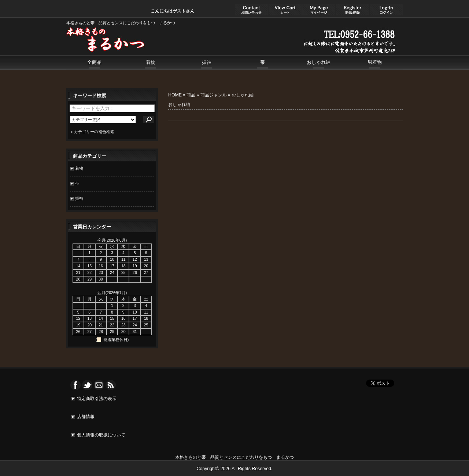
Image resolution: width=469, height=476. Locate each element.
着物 (151, 62)
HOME (175, 95)
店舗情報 (86, 417)
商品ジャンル (214, 95)
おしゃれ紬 (319, 62)
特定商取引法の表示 (97, 399)
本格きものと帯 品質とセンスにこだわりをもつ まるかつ (234, 457)
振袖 (207, 62)
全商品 (94, 62)
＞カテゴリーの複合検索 (92, 132)
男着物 (375, 62)
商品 (191, 95)
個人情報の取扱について (101, 435)
